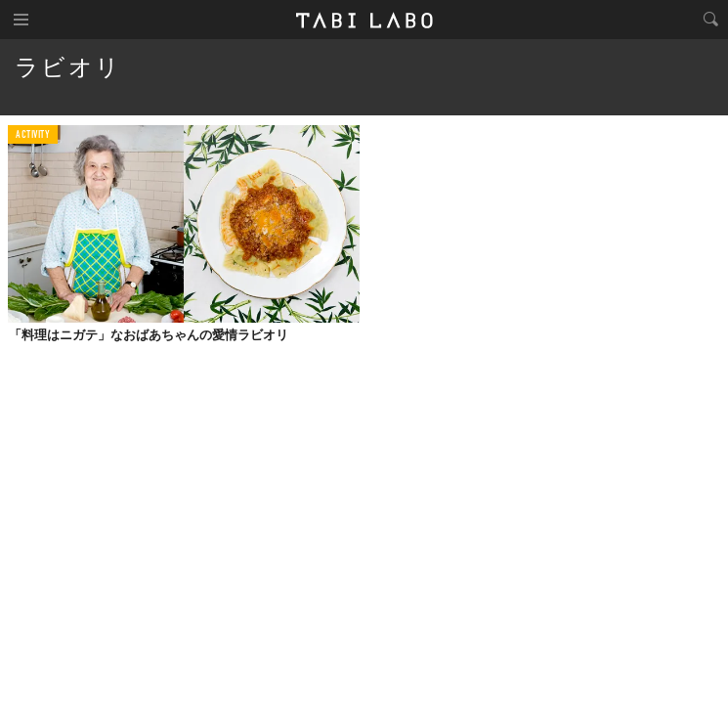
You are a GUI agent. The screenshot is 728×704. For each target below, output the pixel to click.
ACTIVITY (33, 135)
